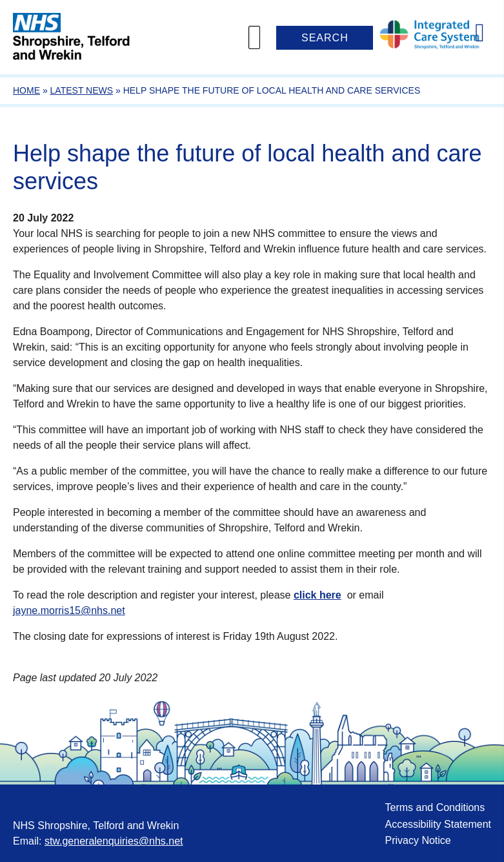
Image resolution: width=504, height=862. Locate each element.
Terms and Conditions (435, 807)
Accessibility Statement (438, 824)
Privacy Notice (418, 840)
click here (318, 595)
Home (26, 90)
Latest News (82, 90)
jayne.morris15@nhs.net (69, 611)
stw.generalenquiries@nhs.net (114, 841)
